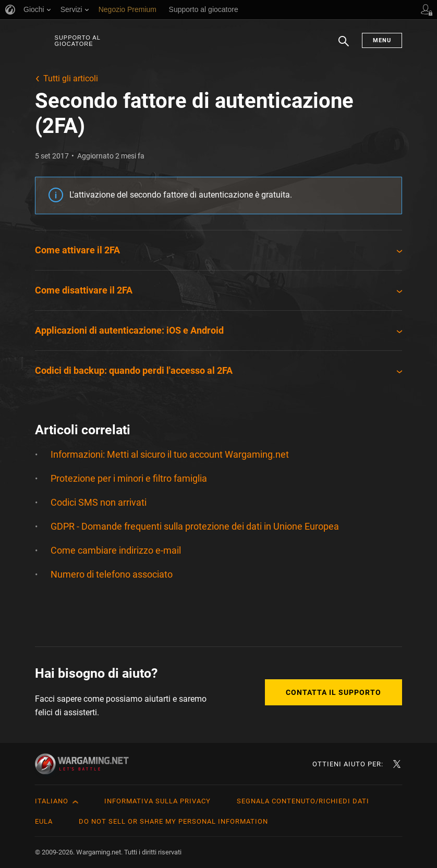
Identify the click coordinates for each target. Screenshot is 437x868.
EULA (44, 821)
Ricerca (344, 46)
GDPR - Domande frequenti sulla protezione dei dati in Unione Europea (195, 526)
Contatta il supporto (333, 692)
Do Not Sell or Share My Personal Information (173, 821)
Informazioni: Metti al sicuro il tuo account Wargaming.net (170, 454)
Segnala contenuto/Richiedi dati (303, 801)
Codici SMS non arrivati (99, 502)
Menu (382, 40)
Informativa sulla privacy (157, 801)
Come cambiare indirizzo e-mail (116, 550)
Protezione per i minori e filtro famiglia (129, 478)
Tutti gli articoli (71, 78)
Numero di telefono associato (112, 574)
